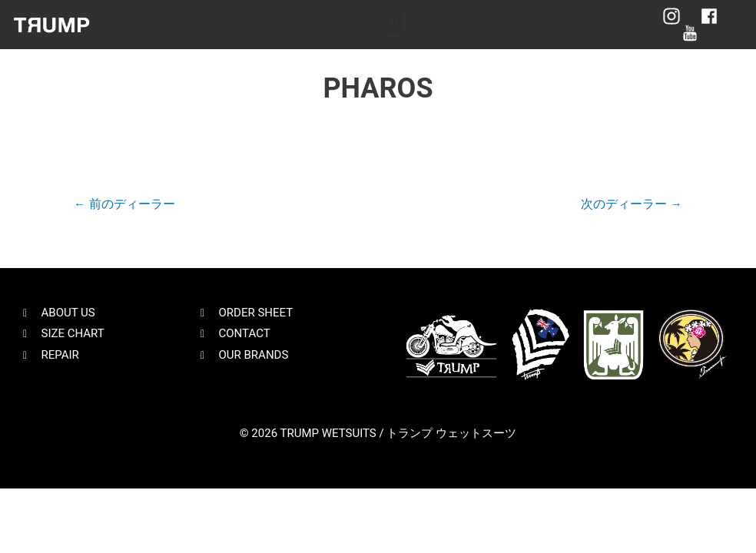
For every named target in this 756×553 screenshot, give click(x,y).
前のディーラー (124, 204)
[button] (395, 21)
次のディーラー (632, 204)
